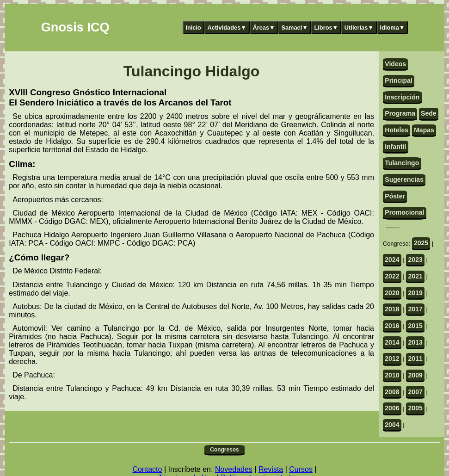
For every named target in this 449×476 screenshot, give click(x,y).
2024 (392, 260)
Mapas (424, 130)
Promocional (404, 212)
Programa (400, 113)
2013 (415, 342)
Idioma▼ (393, 28)
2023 (415, 260)
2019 (415, 293)
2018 (392, 309)
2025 (421, 243)
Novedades (234, 469)
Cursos (301, 469)
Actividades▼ (227, 28)
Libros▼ (326, 28)
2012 (392, 359)
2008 (392, 392)
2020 (392, 293)
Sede (429, 113)
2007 (415, 392)
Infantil (395, 147)
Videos (395, 64)
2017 (415, 309)
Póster (395, 196)
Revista (271, 469)
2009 (415, 375)
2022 (392, 276)
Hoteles (397, 130)
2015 (415, 326)
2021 (415, 276)
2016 (392, 326)
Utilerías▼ (359, 28)
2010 (392, 375)
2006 (392, 408)
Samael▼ (295, 28)
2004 (392, 425)
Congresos (224, 450)
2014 (392, 342)
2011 (415, 359)
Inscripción (402, 97)
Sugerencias (404, 179)
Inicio (193, 28)
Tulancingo (402, 163)
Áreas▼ (264, 28)
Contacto (147, 469)
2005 (415, 408)
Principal (398, 80)
